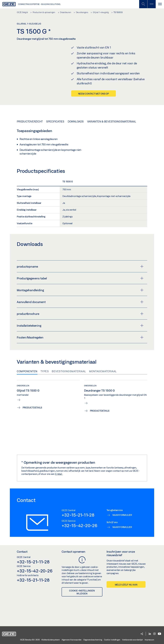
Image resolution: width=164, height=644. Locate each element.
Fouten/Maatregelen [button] (80, 337)
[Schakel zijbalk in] (143, 4)
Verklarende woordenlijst (132, 640)
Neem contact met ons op (94, 94)
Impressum (149, 640)
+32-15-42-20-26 (79, 525)
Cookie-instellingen (112, 640)
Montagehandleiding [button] (80, 290)
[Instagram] (154, 634)
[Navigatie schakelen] (160, 4)
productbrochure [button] (80, 314)
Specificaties (55, 121)
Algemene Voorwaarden (72, 640)
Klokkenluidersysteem (51, 640)
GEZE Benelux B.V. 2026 (30, 640)
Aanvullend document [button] (80, 302)
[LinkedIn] (150, 634)
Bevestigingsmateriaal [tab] (69, 371)
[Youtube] (159, 634)
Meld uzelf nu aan (126, 585)
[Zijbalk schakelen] (152, 4)
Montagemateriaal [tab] (103, 371)
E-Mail (59, 474)
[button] (142, 634)
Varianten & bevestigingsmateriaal (112, 121)
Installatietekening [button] (80, 326)
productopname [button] (80, 266)
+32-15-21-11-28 (78, 515)
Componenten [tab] (27, 371)
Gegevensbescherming (93, 640)
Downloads (76, 121)
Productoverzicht (30, 121)
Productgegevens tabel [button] (80, 278)
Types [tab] (45, 371)
